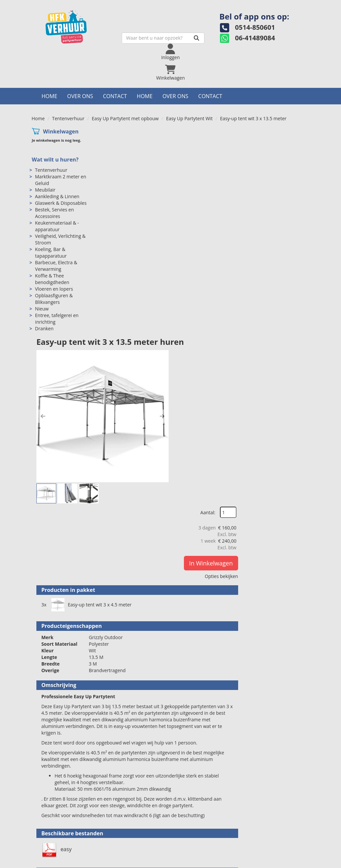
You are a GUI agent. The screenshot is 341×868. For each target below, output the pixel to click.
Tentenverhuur (68, 118)
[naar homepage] (78, 25)
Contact (115, 96)
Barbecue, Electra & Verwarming (56, 266)
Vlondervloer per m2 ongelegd (203, 581)
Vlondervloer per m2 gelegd (199, 653)
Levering (189, 828)
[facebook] (268, 862)
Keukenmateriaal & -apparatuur (57, 226)
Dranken (44, 329)
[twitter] (279, 862)
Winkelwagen (61, 131)
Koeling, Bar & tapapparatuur (51, 253)
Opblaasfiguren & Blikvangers (54, 299)
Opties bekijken (288, 211)
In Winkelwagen (277, 198)
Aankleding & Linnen (57, 197)
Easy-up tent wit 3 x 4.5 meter (162, 320)
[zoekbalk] (159, 38)
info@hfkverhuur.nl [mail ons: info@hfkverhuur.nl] (62, 840)
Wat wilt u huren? (55, 160)
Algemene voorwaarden (206, 841)
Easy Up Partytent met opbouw (125, 118)
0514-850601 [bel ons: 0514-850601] (55, 829)
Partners (117, 841)
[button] (113, 207)
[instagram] (291, 862)
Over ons (80, 96)
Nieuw (42, 309)
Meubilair (45, 190)
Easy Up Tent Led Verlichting (200, 726)
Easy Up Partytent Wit (189, 118)
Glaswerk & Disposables (61, 203)
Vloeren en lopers (54, 289)
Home (50, 96)
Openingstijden (124, 834)
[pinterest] (303, 862)
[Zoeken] (192, 38)
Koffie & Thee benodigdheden (52, 279)
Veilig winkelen (196, 834)
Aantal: (274, 146)
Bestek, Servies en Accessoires (54, 213)
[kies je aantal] (296, 613)
